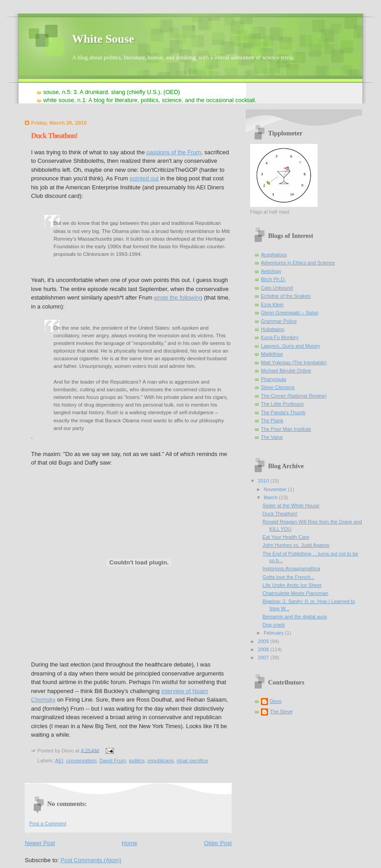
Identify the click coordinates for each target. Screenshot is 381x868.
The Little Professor (282, 404)
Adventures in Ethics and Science (298, 263)
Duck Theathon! (54, 136)
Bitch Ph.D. (273, 279)
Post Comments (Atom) (91, 860)
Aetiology (271, 271)
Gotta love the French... (289, 577)
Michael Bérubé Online (286, 371)
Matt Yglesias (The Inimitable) (294, 362)
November (276, 489)
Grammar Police (279, 321)
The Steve (281, 711)
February (274, 633)
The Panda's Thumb (283, 412)
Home (130, 843)
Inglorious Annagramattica (291, 568)
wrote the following (178, 298)
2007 (264, 658)
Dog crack (274, 625)
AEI (59, 761)
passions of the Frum (174, 152)
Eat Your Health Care (286, 537)
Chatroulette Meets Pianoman (296, 593)
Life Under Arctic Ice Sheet (292, 585)
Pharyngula (273, 379)
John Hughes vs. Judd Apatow (296, 545)
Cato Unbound (277, 288)
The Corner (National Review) (294, 396)
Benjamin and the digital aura (295, 617)
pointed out (144, 178)
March (271, 497)
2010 (264, 481)
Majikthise (272, 354)
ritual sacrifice (193, 761)
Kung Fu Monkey (280, 337)
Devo (276, 701)
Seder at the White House (291, 506)
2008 (264, 649)
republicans (161, 761)
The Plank (272, 421)
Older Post (218, 843)
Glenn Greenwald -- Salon (290, 313)
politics (137, 761)
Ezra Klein (272, 304)
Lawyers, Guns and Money (290, 346)
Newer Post (40, 843)
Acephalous (274, 255)
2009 (264, 641)
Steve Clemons (278, 387)
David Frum (113, 761)
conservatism (81, 761)
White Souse (103, 39)
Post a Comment (48, 823)
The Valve (272, 437)
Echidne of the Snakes (286, 296)
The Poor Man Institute (286, 429)
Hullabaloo (273, 329)
